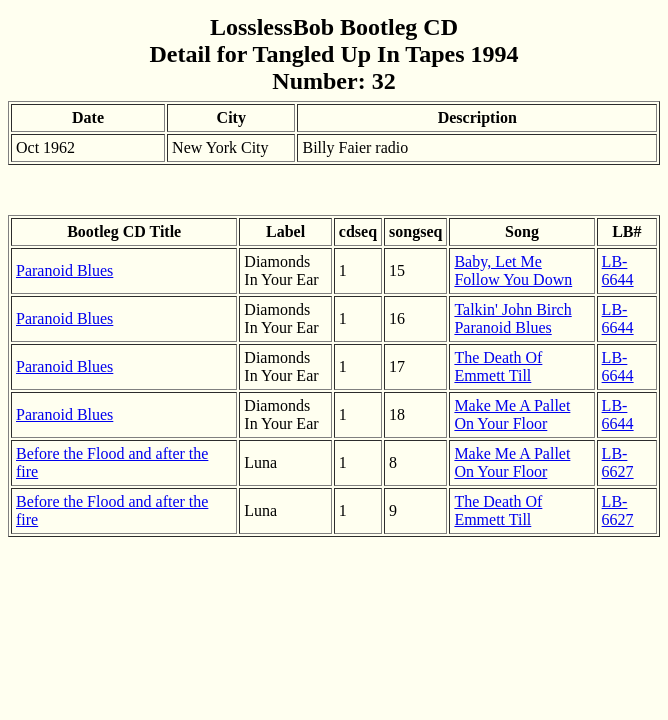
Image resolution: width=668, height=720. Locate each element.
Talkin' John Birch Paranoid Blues (512, 318)
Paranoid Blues (64, 270)
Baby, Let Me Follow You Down (513, 270)
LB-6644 (618, 270)
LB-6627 (618, 462)
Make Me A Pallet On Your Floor (512, 414)
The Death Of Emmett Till (498, 366)
